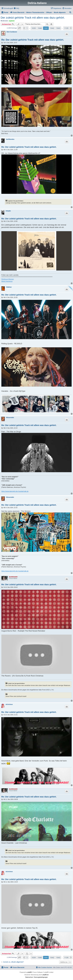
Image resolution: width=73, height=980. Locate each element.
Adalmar (9, 287)
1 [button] (27, 28)
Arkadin (8, 211)
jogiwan (12, 21)
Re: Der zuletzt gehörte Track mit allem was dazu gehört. (33, 40)
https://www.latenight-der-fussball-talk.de (15, 491)
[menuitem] (16, 8)
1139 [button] (66, 28)
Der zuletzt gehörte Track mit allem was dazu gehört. (33, 18)
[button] (19, 28)
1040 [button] (40, 28)
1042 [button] (52, 28)
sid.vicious (9, 704)
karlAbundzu (10, 139)
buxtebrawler (13, 577)
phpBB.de (46, 975)
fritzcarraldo (10, 418)
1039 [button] (34, 28)
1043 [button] (58, 28)
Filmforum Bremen (8, 279)
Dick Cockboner (12, 32)
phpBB (29, 972)
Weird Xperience (7, 281)
